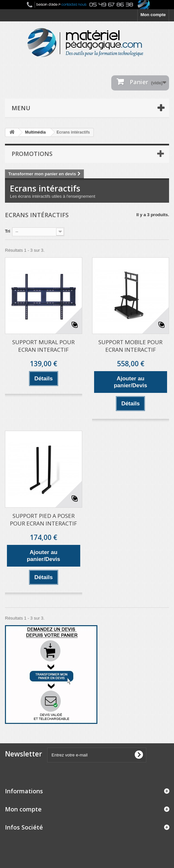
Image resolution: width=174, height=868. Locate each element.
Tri (8, 231)
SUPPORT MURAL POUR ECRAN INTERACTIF (43, 346)
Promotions (32, 154)
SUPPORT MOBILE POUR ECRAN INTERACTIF (130, 346)
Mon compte (153, 15)
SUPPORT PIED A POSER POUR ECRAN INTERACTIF (43, 520)
